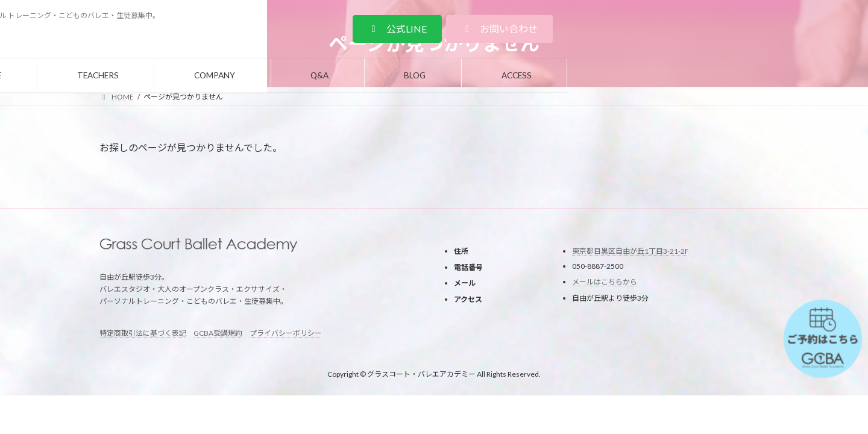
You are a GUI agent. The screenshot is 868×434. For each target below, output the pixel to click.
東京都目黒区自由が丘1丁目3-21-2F (631, 251)
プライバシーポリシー (286, 333)
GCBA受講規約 (218, 333)
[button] (697, 29)
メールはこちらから (605, 282)
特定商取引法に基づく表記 (143, 333)
